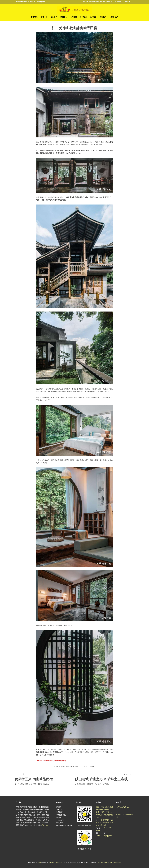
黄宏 (67, 767)
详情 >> (45, 825)
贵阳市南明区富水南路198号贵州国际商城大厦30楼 (104, 823)
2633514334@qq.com (104, 836)
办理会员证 (41, 2)
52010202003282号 (103, 862)
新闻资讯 (34, 17)
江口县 (80, 767)
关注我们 (83, 17)
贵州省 (92, 767)
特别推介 (64, 17)
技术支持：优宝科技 (116, 862)
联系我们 (103, 17)
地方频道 (93, 17)
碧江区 (86, 767)
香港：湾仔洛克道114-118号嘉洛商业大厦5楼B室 (104, 815)
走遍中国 (44, 17)
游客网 (39, 862)
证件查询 (127, 2)
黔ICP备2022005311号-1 (56, 862)
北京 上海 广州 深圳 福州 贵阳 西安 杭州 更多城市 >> (98, 2)
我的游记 (54, 17)
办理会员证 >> (123, 807)
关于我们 (73, 17)
